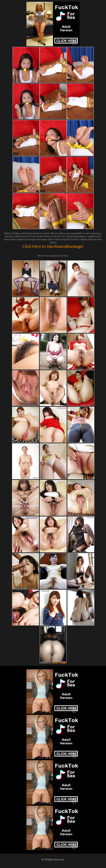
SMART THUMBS (59, 663)
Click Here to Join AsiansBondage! (53, 246)
